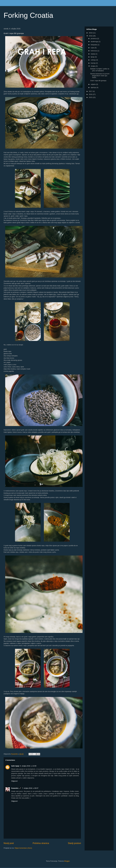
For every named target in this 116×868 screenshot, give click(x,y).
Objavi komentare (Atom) (23, 848)
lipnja (93, 57)
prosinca (94, 39)
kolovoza (94, 51)
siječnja (94, 87)
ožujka (93, 66)
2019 (91, 33)
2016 (91, 94)
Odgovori (14, 781)
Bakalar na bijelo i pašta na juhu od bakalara (100, 70)
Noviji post (9, 843)
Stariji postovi (74, 843)
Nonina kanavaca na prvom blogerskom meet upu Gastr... (100, 76)
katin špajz (15, 766)
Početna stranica (41, 843)
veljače (93, 84)
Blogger (67, 861)
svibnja (93, 60)
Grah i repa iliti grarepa (98, 81)
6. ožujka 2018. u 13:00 (28, 766)
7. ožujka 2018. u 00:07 (30, 788)
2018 (91, 36)
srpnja (93, 54)
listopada (94, 45)
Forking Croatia (28, 15)
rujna (93, 48)
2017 (91, 91)
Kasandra (15, 788)
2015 (91, 97)
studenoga (95, 42)
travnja (93, 63)
